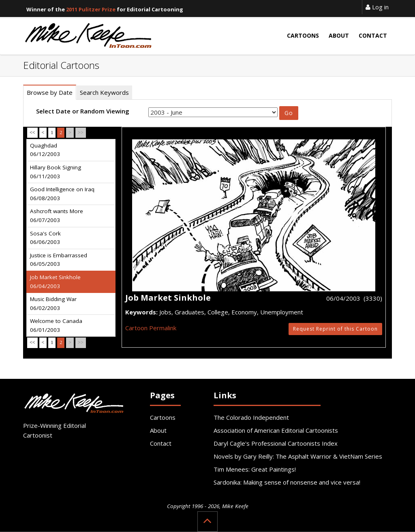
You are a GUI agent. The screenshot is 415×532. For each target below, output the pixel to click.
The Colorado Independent (251, 417)
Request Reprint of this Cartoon (335, 329)
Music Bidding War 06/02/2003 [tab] (53, 303)
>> (81, 132)
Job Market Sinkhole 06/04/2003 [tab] (55, 282)
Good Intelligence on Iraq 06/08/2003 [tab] (62, 194)
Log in (377, 7)
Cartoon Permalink (151, 328)
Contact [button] (373, 35)
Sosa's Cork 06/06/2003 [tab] (45, 238)
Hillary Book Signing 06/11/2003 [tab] (56, 172)
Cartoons (163, 417)
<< (32, 132)
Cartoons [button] (303, 35)
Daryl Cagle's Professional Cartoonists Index (276, 443)
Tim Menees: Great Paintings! (255, 469)
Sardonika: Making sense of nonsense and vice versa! (287, 482)
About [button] (339, 35)
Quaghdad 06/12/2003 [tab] (45, 150)
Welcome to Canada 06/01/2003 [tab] (56, 325)
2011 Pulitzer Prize (91, 9)
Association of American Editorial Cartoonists (276, 430)
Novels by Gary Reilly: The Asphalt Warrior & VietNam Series (298, 456)
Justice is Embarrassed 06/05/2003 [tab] (59, 260)
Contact (161, 443)
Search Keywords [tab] (104, 92)
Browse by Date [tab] (50, 92)
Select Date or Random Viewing (83, 111)
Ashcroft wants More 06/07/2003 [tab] (57, 216)
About (158, 430)
